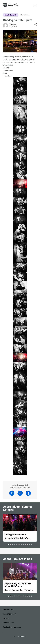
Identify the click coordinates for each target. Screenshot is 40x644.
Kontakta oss (8, 623)
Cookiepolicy (8, 609)
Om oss (6, 618)
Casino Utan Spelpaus (12, 627)
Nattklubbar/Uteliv (11, 15)
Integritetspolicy (10, 614)
